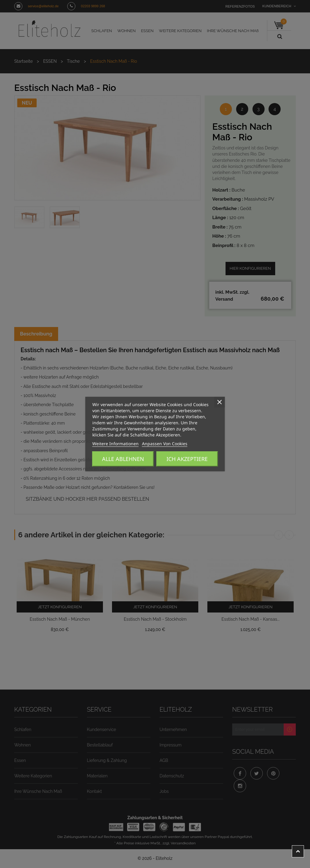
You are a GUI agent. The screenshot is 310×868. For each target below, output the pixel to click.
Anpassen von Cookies (150, 444)
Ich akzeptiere (187, 459)
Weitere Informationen (110, 444)
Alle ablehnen (123, 459)
